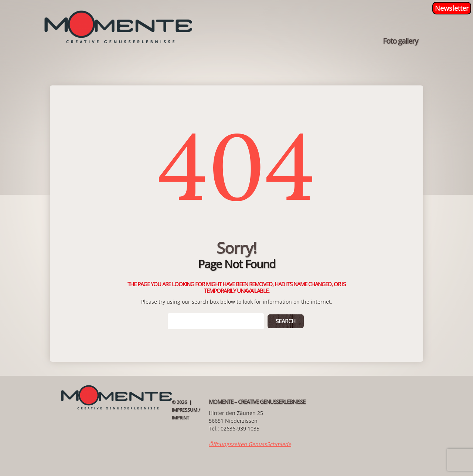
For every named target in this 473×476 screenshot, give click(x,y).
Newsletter (452, 8)
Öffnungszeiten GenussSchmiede (250, 444)
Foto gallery (400, 41)
